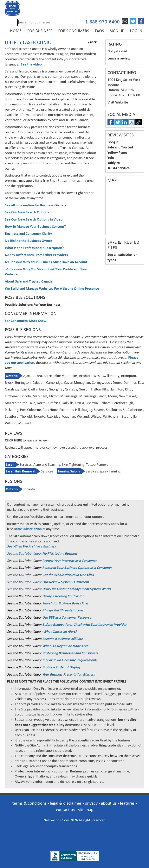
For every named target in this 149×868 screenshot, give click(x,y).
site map (86, 810)
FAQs (99, 31)
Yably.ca (114, 163)
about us (109, 803)
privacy (91, 803)
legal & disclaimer (66, 803)
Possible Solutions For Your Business (33, 305)
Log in (136, 31)
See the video (31, 64)
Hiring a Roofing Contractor (63, 596)
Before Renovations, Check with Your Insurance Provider (84, 625)
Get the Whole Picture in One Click (68, 575)
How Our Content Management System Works (77, 589)
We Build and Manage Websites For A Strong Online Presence (52, 289)
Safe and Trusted (120, 147)
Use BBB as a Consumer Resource (67, 617)
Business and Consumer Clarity (28, 234)
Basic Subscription (28, 529)
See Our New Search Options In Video (34, 219)
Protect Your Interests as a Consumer (69, 561)
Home (16, 31)
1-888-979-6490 (102, 22)
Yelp (111, 158)
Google (113, 142)
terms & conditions (29, 803)
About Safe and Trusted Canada (29, 281)
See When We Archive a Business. (32, 546)
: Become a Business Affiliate (62, 639)
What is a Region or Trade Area (65, 646)
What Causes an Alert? (60, 632)
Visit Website (118, 102)
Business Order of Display (61, 667)
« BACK (92, 42)
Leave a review (119, 58)
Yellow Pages (117, 153)
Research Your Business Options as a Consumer (77, 568)
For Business (40, 31)
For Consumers (74, 31)
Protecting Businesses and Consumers (70, 653)
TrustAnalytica (119, 168)
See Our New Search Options (27, 212)
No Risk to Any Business (60, 553)
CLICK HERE (13, 440)
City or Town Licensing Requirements (70, 660)
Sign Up (117, 31)
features (127, 803)
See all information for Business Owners (36, 205)
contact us (65, 810)
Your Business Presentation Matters (68, 674)
